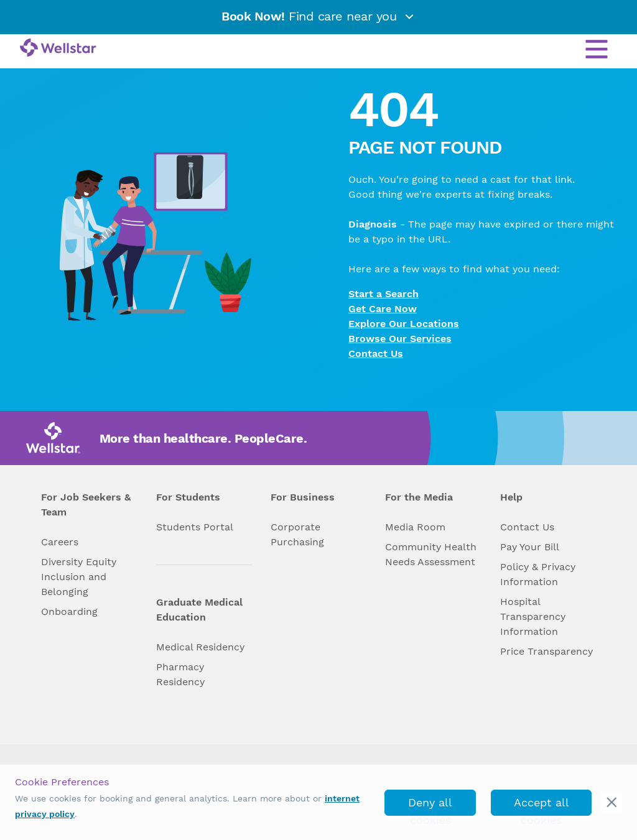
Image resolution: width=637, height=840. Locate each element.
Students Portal (195, 527)
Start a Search (384, 294)
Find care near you (318, 16)
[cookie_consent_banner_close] (612, 802)
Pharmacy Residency (180, 674)
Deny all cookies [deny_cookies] (430, 806)
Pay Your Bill (530, 547)
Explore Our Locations (404, 324)
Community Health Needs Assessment (431, 554)
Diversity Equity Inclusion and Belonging (79, 577)
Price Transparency (546, 651)
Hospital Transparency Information (533, 616)
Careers (60, 542)
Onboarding (69, 612)
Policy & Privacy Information (538, 574)
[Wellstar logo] (58, 48)
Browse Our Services (400, 339)
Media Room (415, 527)
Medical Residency (200, 647)
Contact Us (376, 353)
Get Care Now (383, 309)
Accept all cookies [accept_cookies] (542, 806)
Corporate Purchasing (297, 534)
